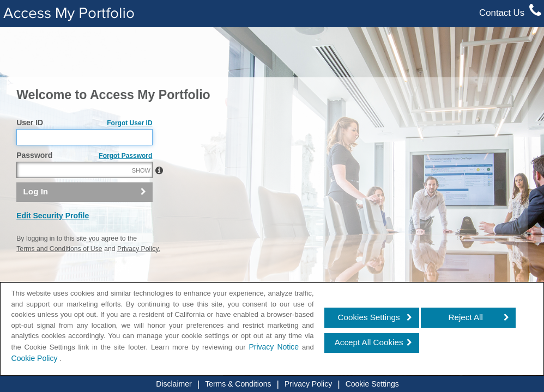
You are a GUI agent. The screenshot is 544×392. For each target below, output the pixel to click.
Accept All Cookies (369, 342)
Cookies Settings (369, 317)
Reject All (466, 317)
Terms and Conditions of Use (59, 249)
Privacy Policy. (139, 249)
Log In (36, 191)
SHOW (141, 170)
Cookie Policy (36, 358)
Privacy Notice (274, 347)
